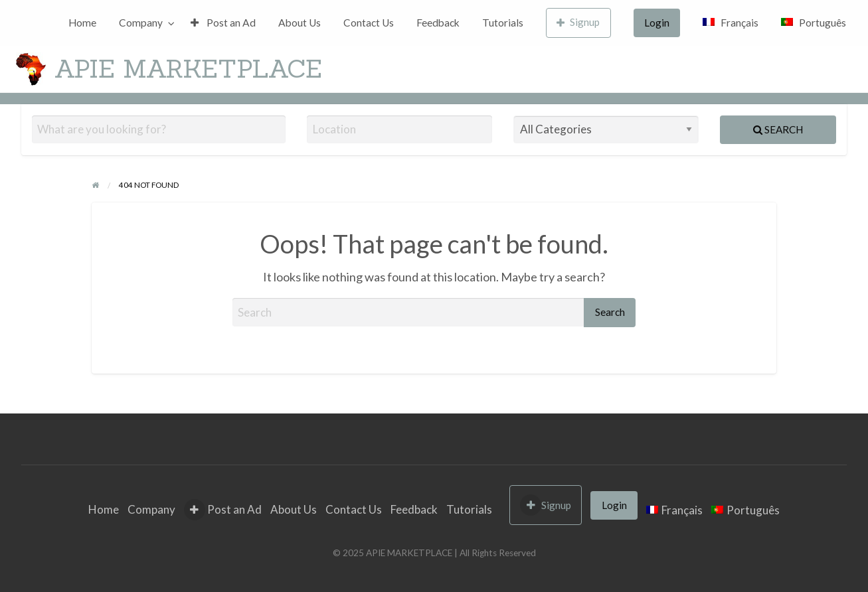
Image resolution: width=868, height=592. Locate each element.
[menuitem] (82, 23)
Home (82, 23)
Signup (578, 22)
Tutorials (503, 23)
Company (141, 23)
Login (657, 23)
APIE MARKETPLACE (188, 68)
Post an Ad (223, 23)
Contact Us (369, 23)
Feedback (438, 23)
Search (778, 129)
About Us (300, 23)
